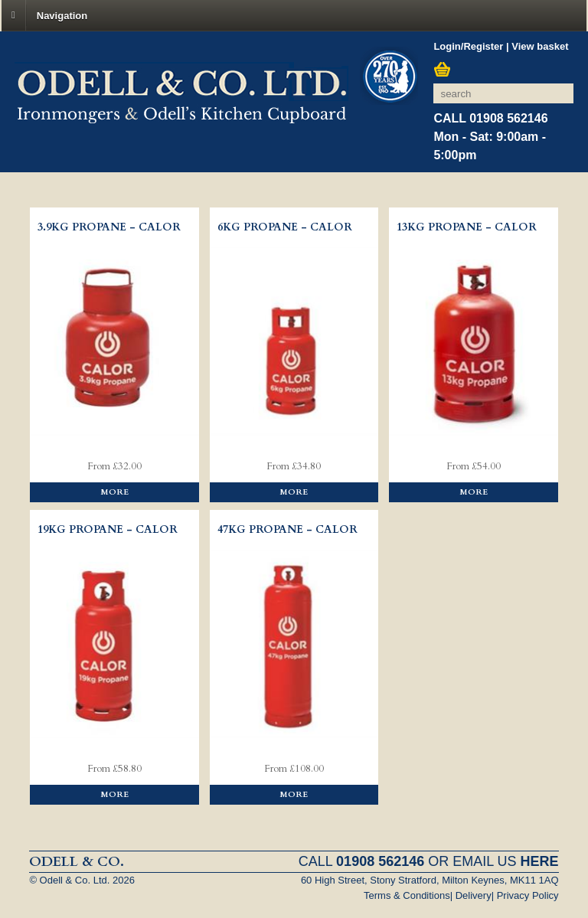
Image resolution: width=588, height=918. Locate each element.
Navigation (62, 15)
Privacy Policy (528, 895)
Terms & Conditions (407, 895)
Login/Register (468, 46)
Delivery (474, 895)
